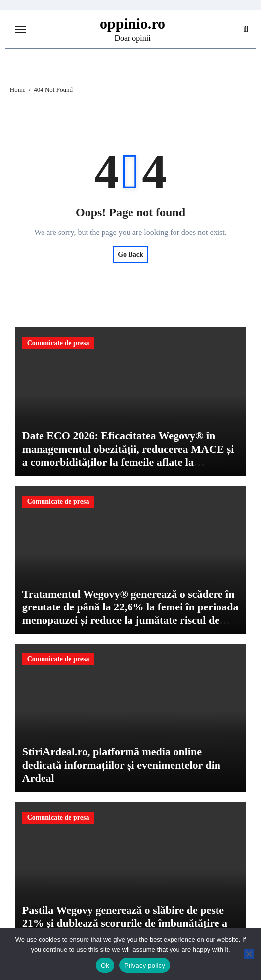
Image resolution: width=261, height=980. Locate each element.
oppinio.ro (132, 23)
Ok (105, 965)
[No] (249, 954)
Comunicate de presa (58, 343)
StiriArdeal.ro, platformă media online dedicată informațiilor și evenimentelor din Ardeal (121, 765)
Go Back (130, 255)
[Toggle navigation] (21, 29)
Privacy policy (145, 965)
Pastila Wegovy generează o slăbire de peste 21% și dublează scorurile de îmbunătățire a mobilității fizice (125, 923)
